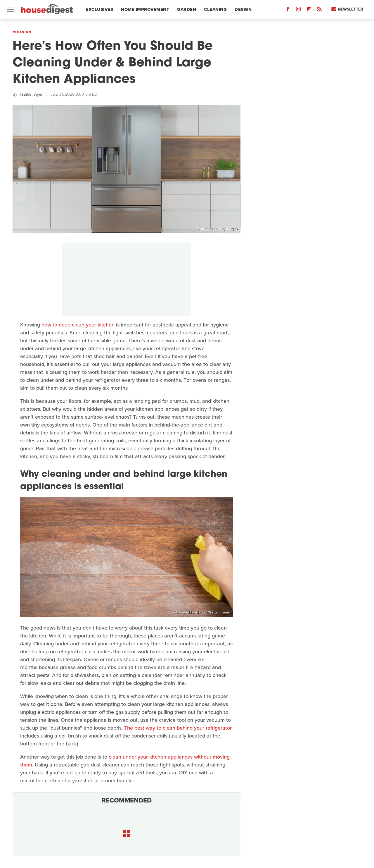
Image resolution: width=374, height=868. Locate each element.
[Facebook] (288, 10)
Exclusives (99, 9)
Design (243, 9)
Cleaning (215, 9)
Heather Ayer (31, 94)
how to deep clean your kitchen (78, 325)
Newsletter (347, 9)
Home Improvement (145, 9)
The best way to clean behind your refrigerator (178, 728)
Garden (187, 9)
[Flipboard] (309, 10)
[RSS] (319, 10)
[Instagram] (298, 10)
